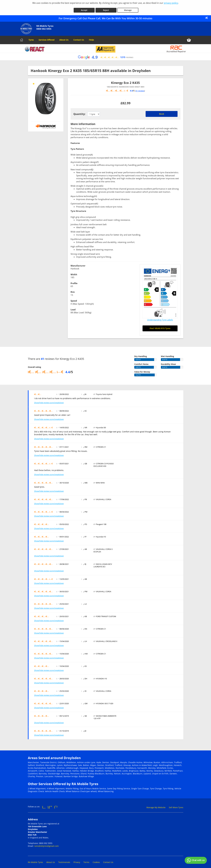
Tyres (31, 38)
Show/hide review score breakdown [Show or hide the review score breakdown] (49, 401)
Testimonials (64, 860)
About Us (64, 38)
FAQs (91, 38)
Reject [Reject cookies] (106, 8)
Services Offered (47, 38)
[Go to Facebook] (44, 805)
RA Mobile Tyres (35, 860)
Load (73, 308)
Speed (74, 299)
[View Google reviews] (106, 55)
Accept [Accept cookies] (84, 8)
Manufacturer (78, 264)
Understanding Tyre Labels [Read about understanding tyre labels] (160, 318)
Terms (86, 860)
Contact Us (79, 38)
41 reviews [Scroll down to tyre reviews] (140, 89)
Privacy (77, 860)
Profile (74, 281)
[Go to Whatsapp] (56, 805)
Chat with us (195, 860)
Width (74, 272)
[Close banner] (207, 16)
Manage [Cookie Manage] (128, 8)
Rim (73, 290)
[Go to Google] (50, 805)
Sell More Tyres (176, 805)
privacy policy (171, 3)
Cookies (96, 860)
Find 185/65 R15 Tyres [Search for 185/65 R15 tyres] (160, 326)
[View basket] (189, 38)
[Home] (22, 38)
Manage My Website (156, 805)
